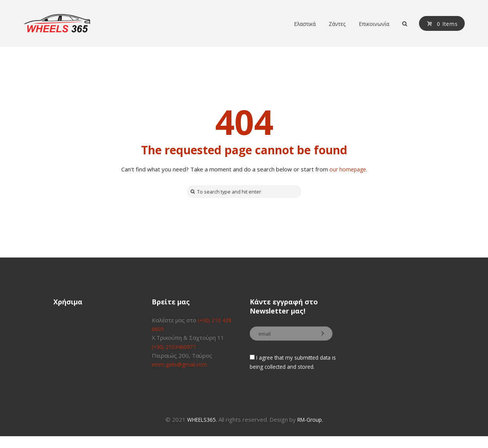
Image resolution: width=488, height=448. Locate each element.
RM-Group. (312, 431)
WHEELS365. (201, 431)
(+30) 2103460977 (177, 348)
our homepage (348, 169)
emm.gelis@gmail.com (181, 366)
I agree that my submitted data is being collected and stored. (288, 369)
